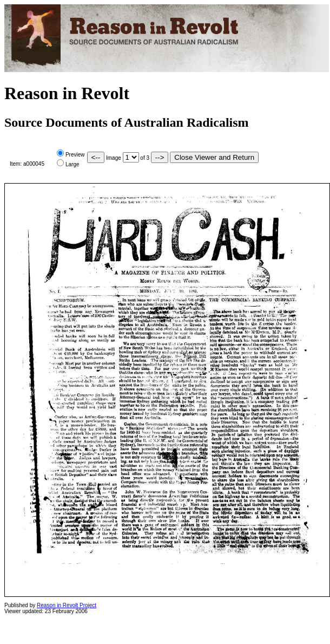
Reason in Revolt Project (67, 605)
